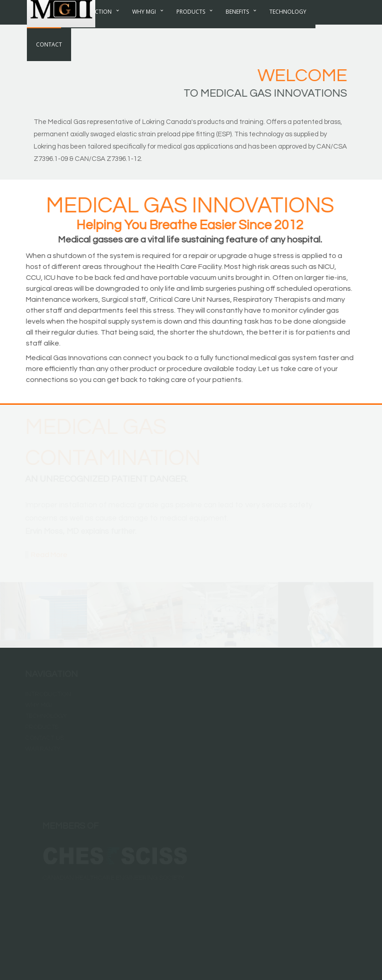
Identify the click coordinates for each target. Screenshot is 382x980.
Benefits (237, 29)
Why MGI (144, 29)
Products (191, 29)
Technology (288, 29)
